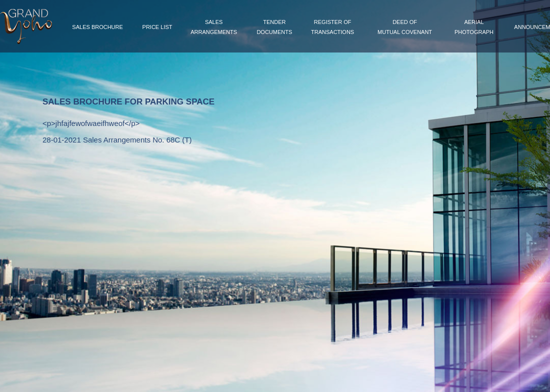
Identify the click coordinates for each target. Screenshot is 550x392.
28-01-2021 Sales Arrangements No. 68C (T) (117, 140)
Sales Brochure (97, 27)
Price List (157, 27)
